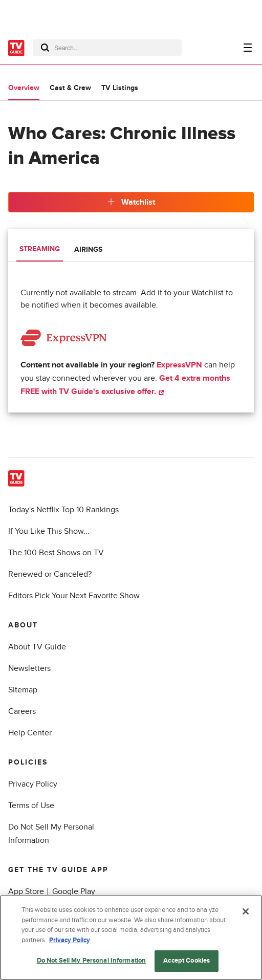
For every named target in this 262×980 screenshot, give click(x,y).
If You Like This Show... (49, 531)
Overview (24, 88)
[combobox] (107, 48)
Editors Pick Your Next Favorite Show (74, 596)
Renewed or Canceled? (50, 574)
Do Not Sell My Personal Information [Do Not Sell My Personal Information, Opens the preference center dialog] (92, 961)
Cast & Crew (70, 88)
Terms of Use (31, 805)
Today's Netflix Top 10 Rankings (63, 510)
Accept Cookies (187, 961)
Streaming (40, 249)
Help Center (30, 733)
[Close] (246, 911)
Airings (88, 249)
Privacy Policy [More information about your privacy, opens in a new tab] (70, 940)
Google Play (74, 891)
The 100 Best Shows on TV (56, 553)
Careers (22, 711)
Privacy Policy (33, 784)
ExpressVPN (179, 365)
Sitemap (23, 690)
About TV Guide (37, 647)
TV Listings (120, 88)
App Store (26, 891)
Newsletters (29, 668)
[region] (131, 938)
